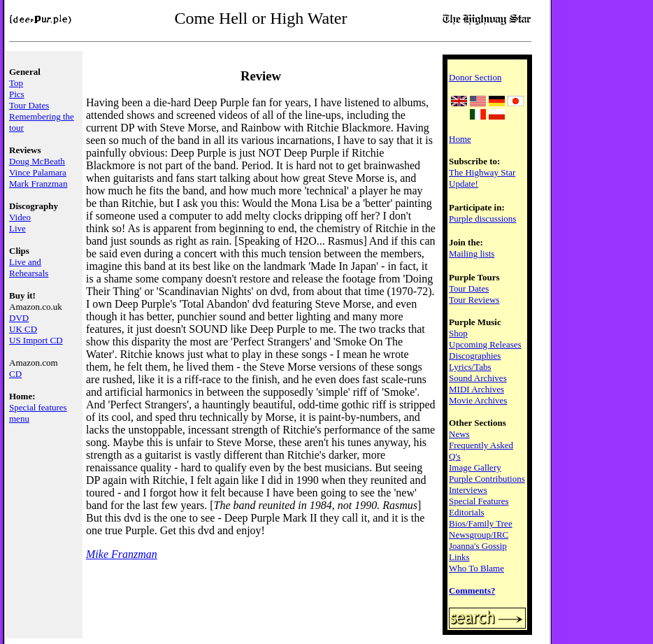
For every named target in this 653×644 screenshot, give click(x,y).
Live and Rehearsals (29, 267)
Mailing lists (472, 253)
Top (16, 83)
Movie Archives (478, 400)
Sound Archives (478, 378)
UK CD (23, 329)
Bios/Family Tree (481, 523)
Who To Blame (476, 568)
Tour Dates (29, 105)
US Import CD (36, 340)
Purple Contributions (487, 479)
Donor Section (475, 77)
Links (459, 557)
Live (17, 228)
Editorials (467, 512)
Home (460, 139)
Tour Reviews (474, 300)
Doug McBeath (37, 161)
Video (20, 217)
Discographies (475, 356)
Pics (17, 94)
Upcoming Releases (485, 344)
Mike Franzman (122, 554)
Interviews (468, 490)
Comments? (472, 591)
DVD (19, 318)
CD (15, 374)
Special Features (479, 501)
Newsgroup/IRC (479, 535)
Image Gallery (475, 467)
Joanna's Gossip (478, 546)
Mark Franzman (38, 184)
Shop (458, 333)
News (459, 434)
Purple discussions (482, 219)
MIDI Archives (476, 389)
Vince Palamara (38, 172)
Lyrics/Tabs (470, 367)
